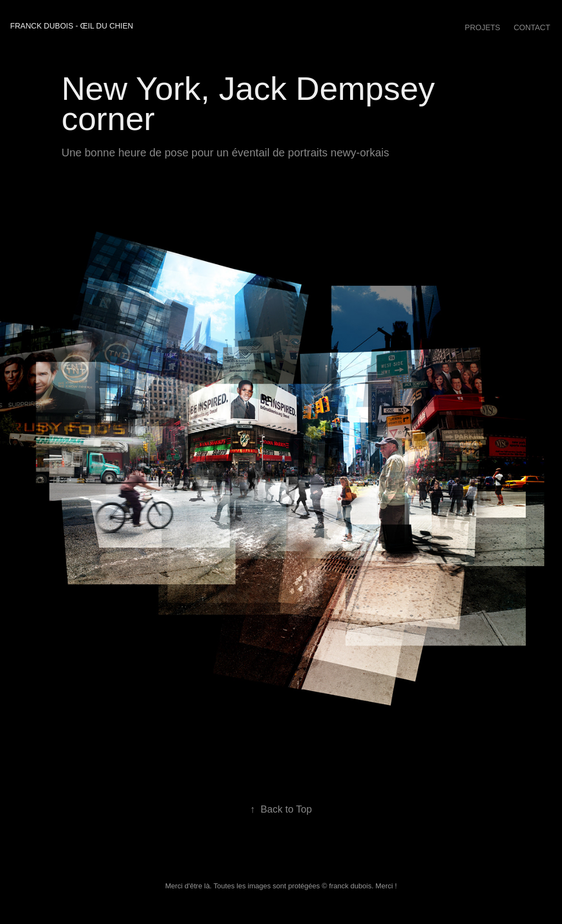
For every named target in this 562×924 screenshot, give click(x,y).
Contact (532, 27)
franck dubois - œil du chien (71, 26)
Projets (483, 27)
